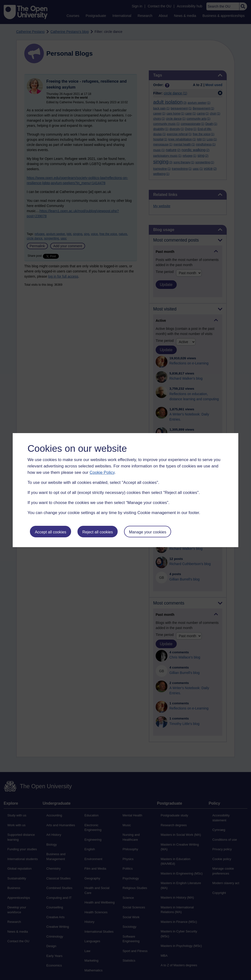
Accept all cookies (50, 532)
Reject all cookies (98, 532)
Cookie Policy (102, 472)
